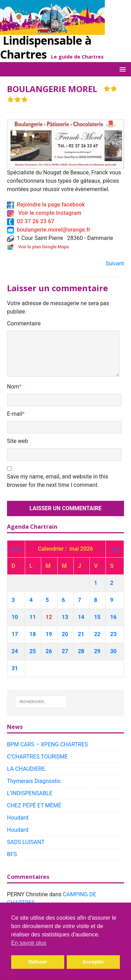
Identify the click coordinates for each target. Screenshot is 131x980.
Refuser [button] (38, 962)
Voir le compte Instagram (44, 213)
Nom (13, 387)
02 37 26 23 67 (31, 221)
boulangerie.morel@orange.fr (49, 230)
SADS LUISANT (26, 842)
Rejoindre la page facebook (46, 205)
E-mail (15, 414)
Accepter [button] (93, 962)
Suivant (115, 263)
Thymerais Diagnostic (34, 781)
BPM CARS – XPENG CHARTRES (48, 744)
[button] (121, 69)
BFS (12, 854)
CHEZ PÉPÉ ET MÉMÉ (34, 805)
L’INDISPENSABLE (30, 793)
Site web (18, 441)
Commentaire (24, 323)
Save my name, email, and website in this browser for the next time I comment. (58, 481)
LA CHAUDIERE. (27, 769)
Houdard (18, 818)
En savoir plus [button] (29, 943)
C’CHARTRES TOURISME (37, 757)
